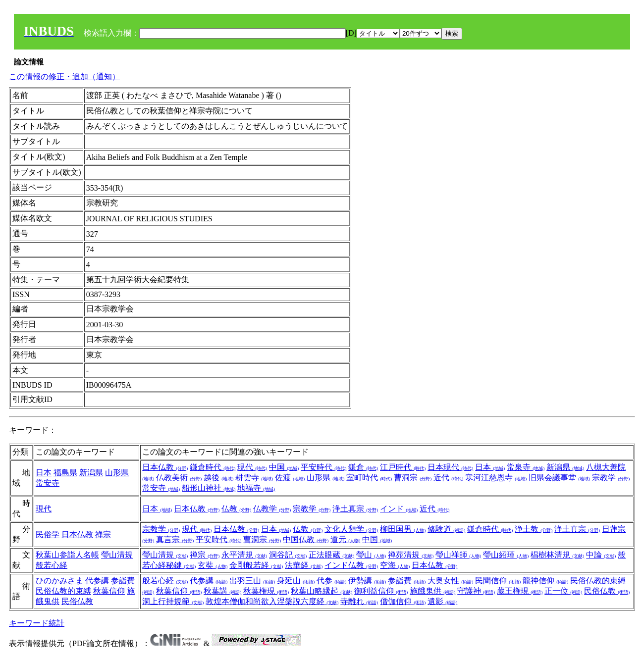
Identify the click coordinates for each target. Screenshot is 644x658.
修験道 (446, 529)
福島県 (65, 473)
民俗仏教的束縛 (63, 591)
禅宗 (103, 534)
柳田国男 (403, 529)
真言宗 (175, 539)
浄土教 (534, 529)
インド (399, 509)
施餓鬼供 (432, 591)
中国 (284, 467)
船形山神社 (209, 488)
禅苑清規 (411, 555)
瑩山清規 (117, 555)
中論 (601, 555)
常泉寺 (526, 467)
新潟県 (91, 473)
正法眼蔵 (331, 555)
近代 (448, 478)
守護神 (476, 591)
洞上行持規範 (173, 601)
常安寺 (48, 483)
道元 (345, 539)
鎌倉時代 (213, 467)
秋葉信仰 (109, 591)
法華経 (304, 565)
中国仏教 (306, 539)
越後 (218, 478)
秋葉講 (222, 591)
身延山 (296, 581)
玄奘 (213, 565)
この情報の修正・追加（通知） (64, 76)
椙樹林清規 (557, 555)
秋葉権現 (266, 591)
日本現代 (450, 467)
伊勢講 (367, 581)
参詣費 (123, 581)
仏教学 (272, 509)
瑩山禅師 (458, 555)
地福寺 (256, 488)
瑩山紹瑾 (506, 555)
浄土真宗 (355, 509)
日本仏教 (165, 467)
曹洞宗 (413, 478)
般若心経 (52, 565)
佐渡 (290, 478)
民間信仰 (498, 581)
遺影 (442, 601)
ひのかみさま (59, 581)
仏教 (236, 509)
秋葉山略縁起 (322, 591)
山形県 (117, 473)
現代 (252, 467)
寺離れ (359, 601)
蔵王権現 (520, 591)
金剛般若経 (256, 565)
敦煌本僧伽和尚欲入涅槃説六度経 (272, 601)
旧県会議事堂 (559, 478)
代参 (331, 581)
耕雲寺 (254, 478)
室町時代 (369, 478)
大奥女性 (450, 581)
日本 (44, 473)
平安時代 (323, 467)
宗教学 (611, 478)
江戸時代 (403, 467)
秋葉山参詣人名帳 (67, 555)
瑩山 (371, 555)
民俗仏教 (77, 601)
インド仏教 (351, 565)
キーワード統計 (37, 623)
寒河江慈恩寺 (496, 478)
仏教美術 (179, 478)
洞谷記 (288, 555)
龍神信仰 (545, 581)
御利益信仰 (381, 591)
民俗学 (48, 534)
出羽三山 (252, 581)
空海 (395, 565)
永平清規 (244, 555)
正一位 (563, 591)
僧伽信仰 (403, 601)
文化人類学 (351, 529)
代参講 (97, 581)
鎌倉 (363, 467)
